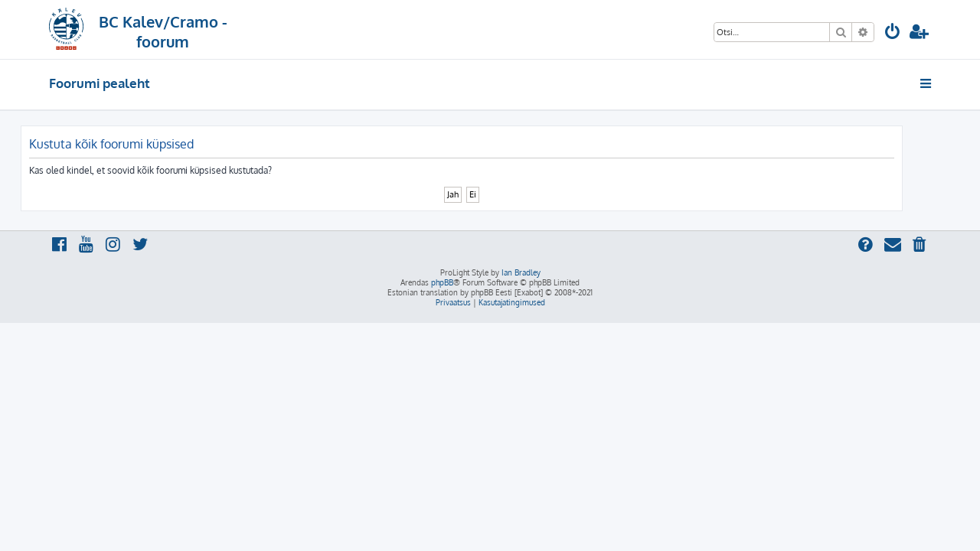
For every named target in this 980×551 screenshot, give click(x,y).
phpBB (442, 282)
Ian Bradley (521, 272)
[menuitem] (893, 33)
